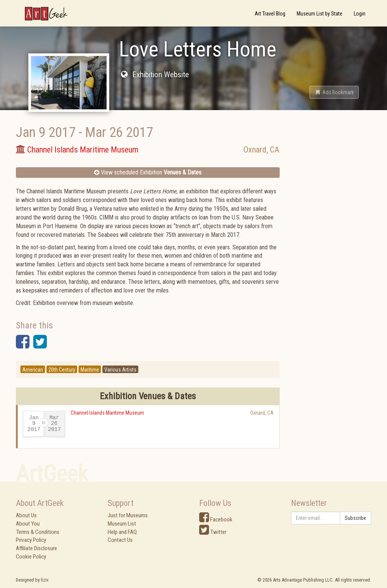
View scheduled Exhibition (148, 172)
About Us (26, 515)
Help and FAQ (122, 532)
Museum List (122, 524)
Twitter (213, 532)
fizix (45, 580)
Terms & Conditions (38, 532)
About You (28, 524)
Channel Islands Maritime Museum (107, 413)
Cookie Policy (31, 557)
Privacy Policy (31, 540)
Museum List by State (320, 14)
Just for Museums (128, 515)
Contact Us (120, 540)
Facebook (216, 520)
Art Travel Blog (270, 14)
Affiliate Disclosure (36, 548)
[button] (334, 92)
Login (360, 14)
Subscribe (355, 518)
